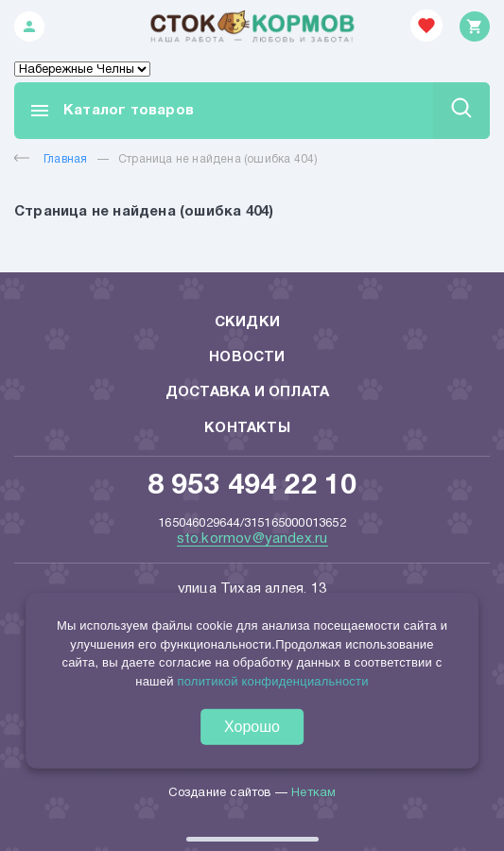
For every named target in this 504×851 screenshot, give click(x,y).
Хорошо (252, 727)
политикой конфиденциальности (272, 680)
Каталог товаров (111, 111)
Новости (247, 357)
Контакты (247, 428)
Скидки (247, 322)
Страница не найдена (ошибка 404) (218, 159)
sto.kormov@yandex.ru (252, 539)
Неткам (313, 793)
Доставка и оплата (247, 392)
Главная (51, 159)
